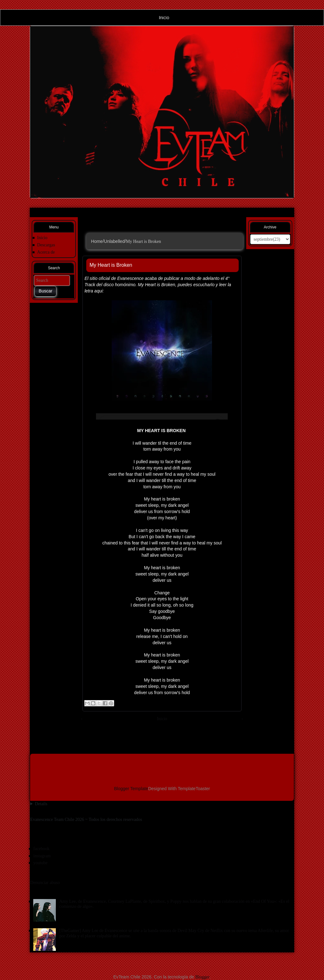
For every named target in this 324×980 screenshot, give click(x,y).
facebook (41, 849)
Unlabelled (114, 241)
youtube (40, 863)
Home (97, 241)
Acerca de (46, 252)
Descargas (46, 245)
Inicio (162, 17)
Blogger (202, 977)
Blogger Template (131, 789)
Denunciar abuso (45, 883)
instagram (42, 856)
